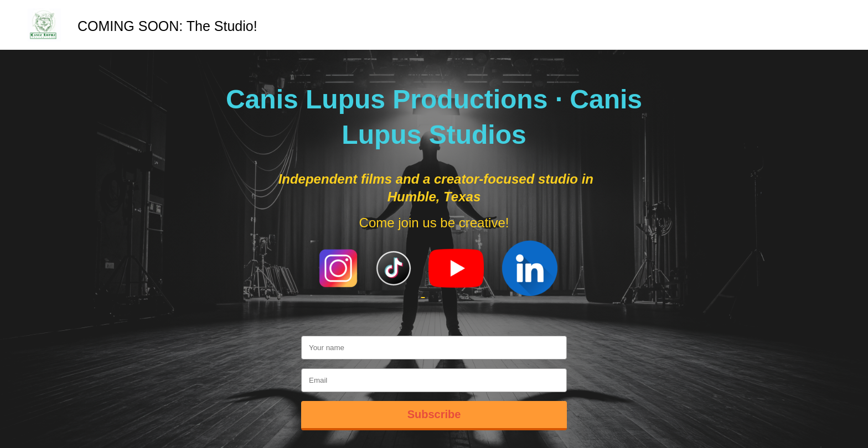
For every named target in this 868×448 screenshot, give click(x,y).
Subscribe (434, 414)
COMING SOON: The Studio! (167, 26)
